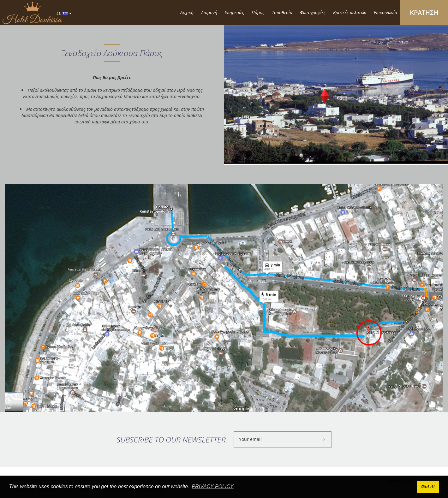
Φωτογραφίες (313, 12)
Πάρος (258, 12)
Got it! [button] (428, 487)
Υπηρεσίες (234, 12)
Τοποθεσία (282, 12)
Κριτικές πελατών (350, 12)
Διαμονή (209, 12)
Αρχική (187, 12)
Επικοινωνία (385, 12)
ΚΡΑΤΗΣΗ (424, 12)
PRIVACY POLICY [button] (212, 486)
